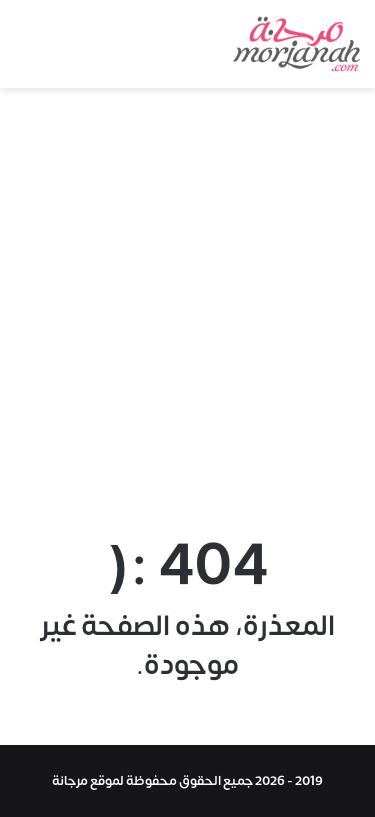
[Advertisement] (187, 305)
